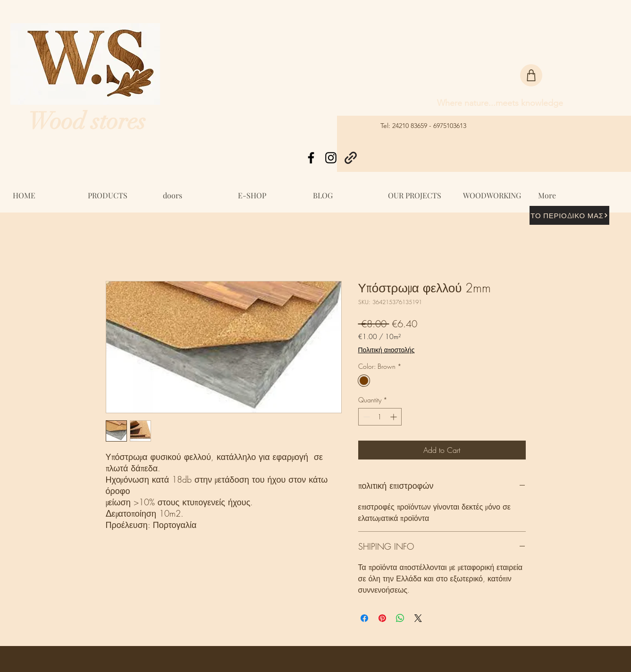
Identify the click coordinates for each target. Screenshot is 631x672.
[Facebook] (311, 158)
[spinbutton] (380, 417)
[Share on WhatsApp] (400, 618)
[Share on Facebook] (364, 618)
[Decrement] (366, 417)
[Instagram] (331, 158)
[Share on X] (418, 618)
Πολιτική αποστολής (387, 350)
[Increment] (394, 417)
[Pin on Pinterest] (382, 618)
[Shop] (531, 75)
